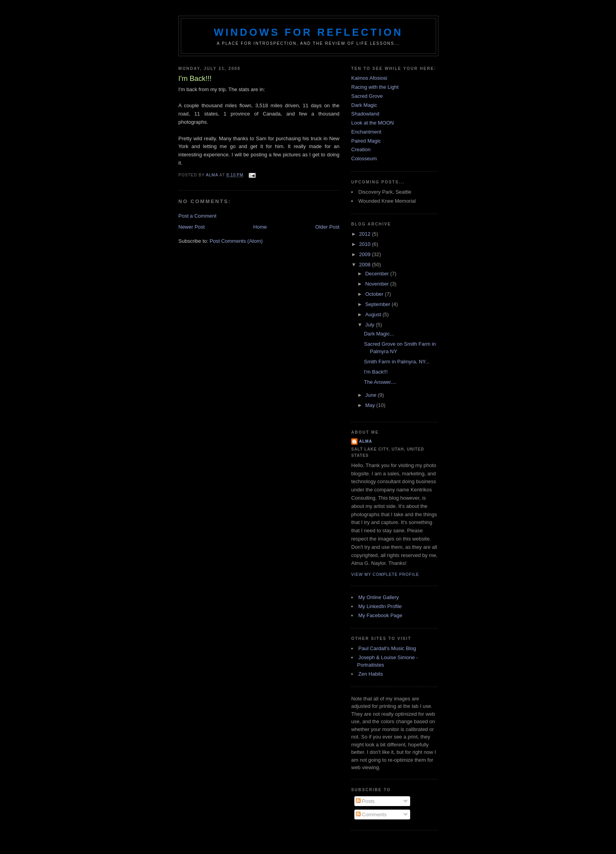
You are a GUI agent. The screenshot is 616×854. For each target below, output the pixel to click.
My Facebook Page (380, 615)
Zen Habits (371, 674)
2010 (366, 244)
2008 (366, 265)
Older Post (327, 227)
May (371, 405)
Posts (365, 801)
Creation (361, 149)
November (378, 284)
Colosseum (364, 159)
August (374, 314)
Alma (366, 441)
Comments (371, 815)
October (375, 294)
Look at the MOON (372, 123)
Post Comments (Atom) (236, 241)
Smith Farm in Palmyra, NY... (397, 362)
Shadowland (365, 114)
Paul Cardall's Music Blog (387, 648)
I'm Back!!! (376, 372)
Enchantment (366, 132)
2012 (366, 234)
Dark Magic (364, 105)
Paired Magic (366, 141)
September (379, 304)
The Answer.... (380, 382)
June (372, 395)
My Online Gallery (379, 597)
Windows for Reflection (308, 32)
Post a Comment (197, 216)
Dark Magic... (379, 334)
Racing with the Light (375, 87)
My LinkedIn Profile (380, 606)
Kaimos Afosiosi (369, 78)
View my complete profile (385, 575)
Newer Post (192, 227)
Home (260, 227)
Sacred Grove (367, 96)
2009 (366, 254)
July (371, 325)
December (378, 274)
